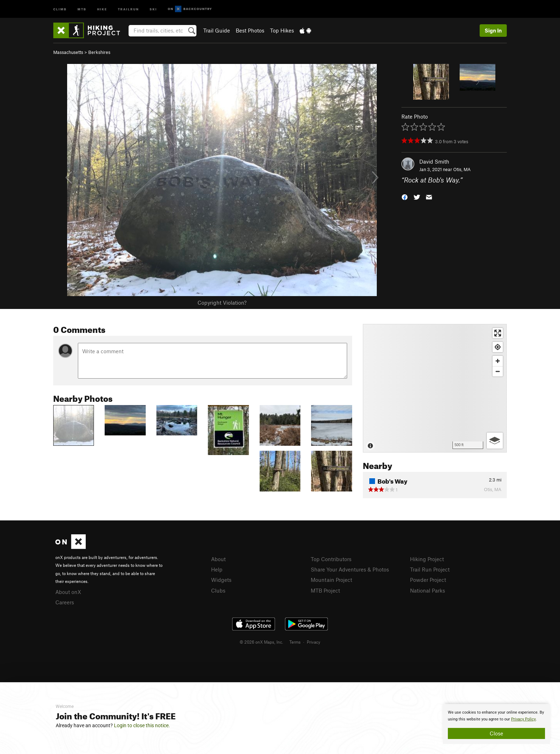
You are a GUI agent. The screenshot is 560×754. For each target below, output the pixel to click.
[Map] (435, 388)
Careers (65, 602)
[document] (496, 724)
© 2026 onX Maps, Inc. (261, 642)
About (218, 559)
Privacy (314, 642)
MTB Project (325, 590)
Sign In (493, 30)
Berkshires (99, 52)
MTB (82, 9)
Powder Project (428, 580)
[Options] (495, 441)
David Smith (434, 161)
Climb (60, 9)
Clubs (218, 590)
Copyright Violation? (222, 303)
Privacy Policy (523, 719)
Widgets (221, 580)
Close (496, 733)
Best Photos (250, 30)
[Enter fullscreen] (498, 333)
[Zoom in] (498, 361)
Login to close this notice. (142, 725)
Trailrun (128, 9)
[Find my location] (498, 347)
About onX (68, 592)
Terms (295, 642)
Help (217, 569)
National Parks (427, 590)
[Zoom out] (498, 371)
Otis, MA (462, 169)
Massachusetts (68, 52)
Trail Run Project (430, 569)
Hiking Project (427, 559)
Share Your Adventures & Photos (350, 569)
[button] (405, 197)
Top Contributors (331, 559)
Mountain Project (331, 580)
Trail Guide (217, 30)
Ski (153, 9)
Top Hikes (282, 30)
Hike (102, 9)
